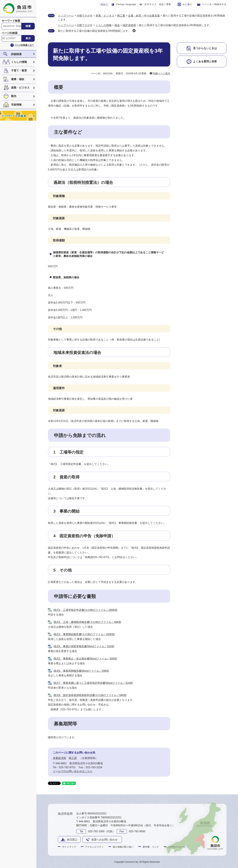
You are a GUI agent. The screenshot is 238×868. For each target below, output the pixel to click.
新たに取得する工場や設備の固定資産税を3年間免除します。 (94, 31)
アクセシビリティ (94, 847)
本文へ (104, 5)
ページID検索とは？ (24, 45)
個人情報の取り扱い (123, 847)
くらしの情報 (19, 62)
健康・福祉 (18, 79)
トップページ (66, 16)
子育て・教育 (19, 71)
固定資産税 (129, 25)
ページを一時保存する (214, 4)
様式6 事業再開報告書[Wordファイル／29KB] (81, 671)
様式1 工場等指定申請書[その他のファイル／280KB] (85, 610)
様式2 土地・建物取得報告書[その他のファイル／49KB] (87, 622)
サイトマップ (69, 847)
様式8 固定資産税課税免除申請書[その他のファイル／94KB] (90, 695)
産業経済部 (59, 758)
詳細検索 (16, 54)
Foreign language (126, 4)
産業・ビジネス (20, 88)
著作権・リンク (151, 847)
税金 (117, 25)
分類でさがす (85, 16)
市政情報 (16, 105)
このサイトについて (178, 847)
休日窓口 (72, 840)
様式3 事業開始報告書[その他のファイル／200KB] (84, 634)
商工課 (73, 758)
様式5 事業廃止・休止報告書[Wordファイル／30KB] (85, 659)
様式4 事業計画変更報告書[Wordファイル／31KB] (84, 646)
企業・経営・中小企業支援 (144, 16)
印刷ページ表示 (162, 73)
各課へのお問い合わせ (104, 840)
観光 (14, 96)
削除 (134, 31)
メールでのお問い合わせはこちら (73, 771)
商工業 (121, 16)
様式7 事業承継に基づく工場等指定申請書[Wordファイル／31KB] (93, 683)
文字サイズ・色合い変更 (158, 4)
